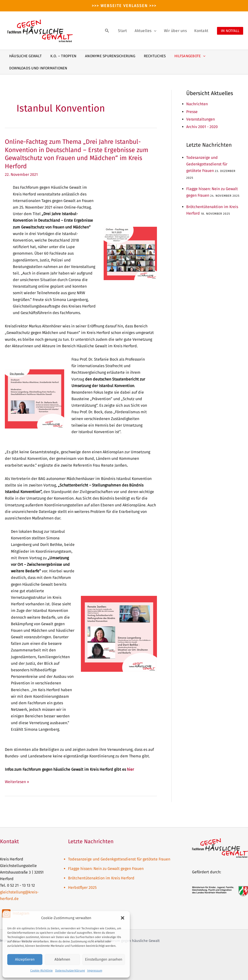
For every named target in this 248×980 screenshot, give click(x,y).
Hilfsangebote (184, 56)
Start (132, 31)
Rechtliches (150, 56)
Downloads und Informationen (38, 68)
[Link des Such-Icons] (118, 31)
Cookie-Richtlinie (42, 971)
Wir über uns (179, 31)
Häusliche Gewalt (25, 56)
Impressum (95, 971)
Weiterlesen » (17, 782)
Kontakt (203, 31)
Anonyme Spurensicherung (107, 56)
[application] (161, 31)
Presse (192, 112)
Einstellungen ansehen (104, 959)
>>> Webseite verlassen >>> (124, 6)
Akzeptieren (25, 959)
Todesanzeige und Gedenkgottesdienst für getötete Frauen (207, 164)
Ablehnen (62, 959)
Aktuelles (152, 31)
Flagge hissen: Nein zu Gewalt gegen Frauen (106, 869)
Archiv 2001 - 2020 (202, 127)
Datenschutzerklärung (70, 971)
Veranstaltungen (201, 119)
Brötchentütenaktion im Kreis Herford (101, 878)
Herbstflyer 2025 (82, 887)
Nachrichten (197, 104)
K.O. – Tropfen (61, 56)
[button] (123, 918)
